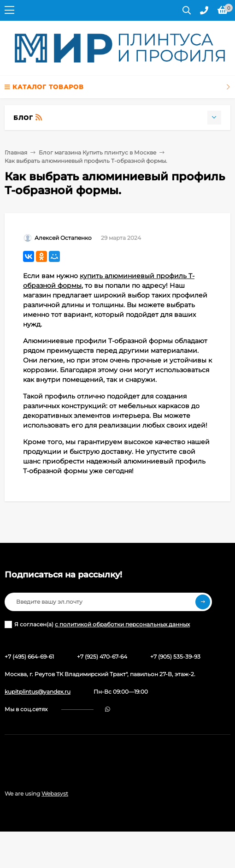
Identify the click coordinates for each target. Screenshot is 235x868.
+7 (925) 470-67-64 (102, 657)
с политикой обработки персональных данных (122, 624)
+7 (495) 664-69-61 (29, 657)
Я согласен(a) (97, 624)
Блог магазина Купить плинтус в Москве (97, 152)
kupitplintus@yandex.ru (38, 692)
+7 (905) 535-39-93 (175, 657)
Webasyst (55, 794)
